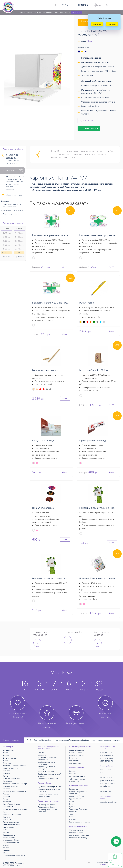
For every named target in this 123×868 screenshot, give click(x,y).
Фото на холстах (76, 833)
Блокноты (7, 763)
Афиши (6, 755)
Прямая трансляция (12, 740)
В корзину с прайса (89, 128)
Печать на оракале (77, 753)
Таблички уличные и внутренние (77, 780)
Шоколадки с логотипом (48, 779)
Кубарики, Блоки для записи (14, 791)
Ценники (7, 850)
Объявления (8, 807)
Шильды (73, 819)
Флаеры (6, 845)
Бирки (5, 761)
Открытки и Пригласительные (15, 809)
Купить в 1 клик (87, 121)
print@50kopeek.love (67, 5)
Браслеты (42, 755)
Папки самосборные (61, 12)
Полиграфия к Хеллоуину (48, 807)
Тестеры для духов (11, 835)
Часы (71, 814)
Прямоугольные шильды (93, 441)
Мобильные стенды (77, 776)
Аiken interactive (107, 864)
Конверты (7, 789)
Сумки (72, 807)
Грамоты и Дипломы (11, 778)
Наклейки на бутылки (12, 804)
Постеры (73, 758)
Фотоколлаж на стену (78, 838)
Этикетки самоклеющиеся (14, 855)
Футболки (73, 812)
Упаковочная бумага (11, 840)
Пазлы (72, 801)
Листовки (7, 794)
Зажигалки (73, 789)
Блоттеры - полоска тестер (14, 766)
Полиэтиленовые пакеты (48, 794)
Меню (5, 799)
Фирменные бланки (11, 843)
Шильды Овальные (43, 508)
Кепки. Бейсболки (77, 796)
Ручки (72, 804)
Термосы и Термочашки (79, 809)
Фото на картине (76, 830)
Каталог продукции (34, 12)
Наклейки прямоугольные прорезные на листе (59, 303)
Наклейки (7, 802)
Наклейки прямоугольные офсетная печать (57, 578)
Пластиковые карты (11, 822)
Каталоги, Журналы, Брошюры (15, 784)
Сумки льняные (44, 796)
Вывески (73, 774)
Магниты (7, 796)
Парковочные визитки (12, 815)
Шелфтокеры (8, 853)
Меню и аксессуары (46, 771)
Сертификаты (9, 827)
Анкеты (6, 753)
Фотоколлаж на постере (79, 835)
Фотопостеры (75, 763)
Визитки (6, 771)
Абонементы (8, 750)
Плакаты (6, 817)
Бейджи (41, 752)
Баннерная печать (77, 750)
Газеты (6, 776)
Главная (22, 12)
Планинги (7, 820)
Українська (97, 24)
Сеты (5, 830)
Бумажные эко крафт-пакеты (50, 787)
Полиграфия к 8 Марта (47, 805)
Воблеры (7, 773)
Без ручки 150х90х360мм (94, 370)
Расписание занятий (11, 825)
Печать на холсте (76, 755)
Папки (6, 812)
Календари (7, 781)
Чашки (72, 817)
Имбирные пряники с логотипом (47, 763)
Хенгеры (6, 848)
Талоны (6, 832)
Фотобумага (74, 761)
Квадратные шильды (44, 441)
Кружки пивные (75, 799)
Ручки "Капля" (87, 303)
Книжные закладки (10, 786)
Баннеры (73, 771)
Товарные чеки (9, 838)
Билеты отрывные (10, 758)
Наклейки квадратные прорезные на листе (57, 235)
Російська (112, 24)
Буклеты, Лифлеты (10, 768)
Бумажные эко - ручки (45, 370)
